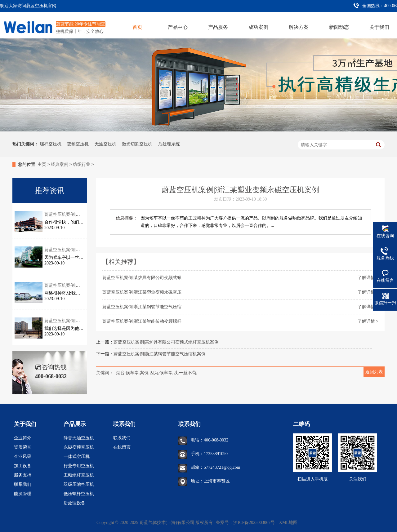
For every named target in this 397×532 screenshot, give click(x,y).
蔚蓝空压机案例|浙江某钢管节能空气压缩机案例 (160, 354)
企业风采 (23, 457)
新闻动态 (339, 27)
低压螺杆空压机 (79, 494)
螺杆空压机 (51, 144)
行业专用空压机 (79, 466)
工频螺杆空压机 (79, 475)
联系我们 (23, 484)
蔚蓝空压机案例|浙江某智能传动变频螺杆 (142, 321)
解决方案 (299, 27)
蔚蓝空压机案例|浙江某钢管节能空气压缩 (142, 307)
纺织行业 (82, 164)
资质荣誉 (23, 447)
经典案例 (60, 164)
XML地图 (288, 523)
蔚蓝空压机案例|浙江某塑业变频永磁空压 (142, 292)
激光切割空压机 (137, 144)
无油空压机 (105, 144)
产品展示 (75, 424)
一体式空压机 (77, 457)
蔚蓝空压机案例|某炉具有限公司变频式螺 (142, 278)
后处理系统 (169, 144)
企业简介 (23, 438)
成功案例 (258, 27)
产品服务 (218, 27)
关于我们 (379, 27)
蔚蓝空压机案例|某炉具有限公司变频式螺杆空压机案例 (166, 342)
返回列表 (374, 372)
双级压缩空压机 (79, 484)
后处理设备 (74, 503)
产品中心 (178, 27)
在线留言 (122, 447)
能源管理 (23, 494)
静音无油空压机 (79, 438)
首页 (137, 27)
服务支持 (23, 475)
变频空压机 (78, 144)
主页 (42, 164)
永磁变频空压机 (79, 447)
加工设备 (23, 466)
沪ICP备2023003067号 (254, 523)
